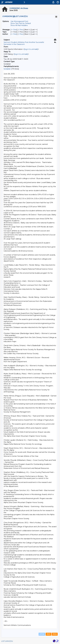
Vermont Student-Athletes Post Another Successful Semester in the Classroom (24, 43)
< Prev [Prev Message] (21, 30)
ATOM (42, 634)
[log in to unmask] (31, 49)
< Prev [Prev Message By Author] (21, 34)
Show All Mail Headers (19, 25)
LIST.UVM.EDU (7, 641)
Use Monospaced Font (19, 21)
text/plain (7, 69)
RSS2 (55, 634)
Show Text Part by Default (21, 23)
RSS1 (49, 634)
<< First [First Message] (14, 30)
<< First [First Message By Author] (14, 34)
